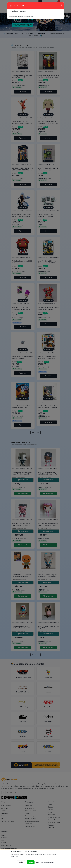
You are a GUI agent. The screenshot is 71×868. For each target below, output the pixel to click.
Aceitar (31, 862)
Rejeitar (21, 862)
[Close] (62, 5)
